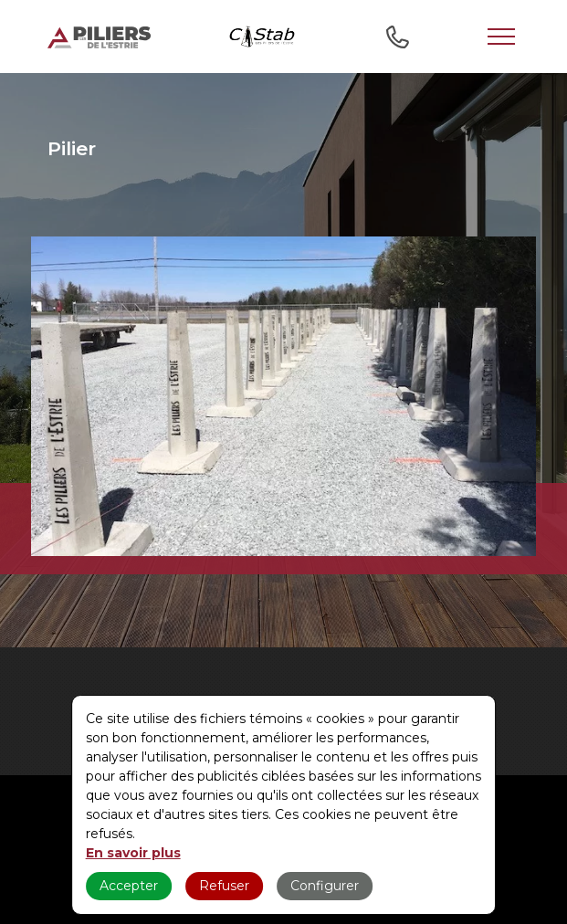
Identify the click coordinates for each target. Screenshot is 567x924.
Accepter (129, 886)
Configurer (325, 886)
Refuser (224, 886)
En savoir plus (133, 853)
